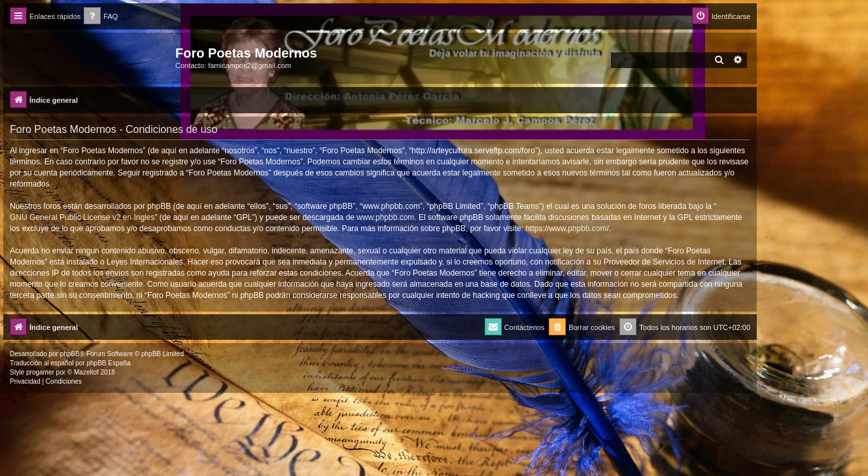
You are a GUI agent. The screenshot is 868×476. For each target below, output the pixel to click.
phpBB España (108, 363)
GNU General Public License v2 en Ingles (82, 217)
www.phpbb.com (385, 217)
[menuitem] (101, 17)
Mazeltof (86, 372)
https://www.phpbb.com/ (567, 229)
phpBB (70, 354)
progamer (40, 372)
